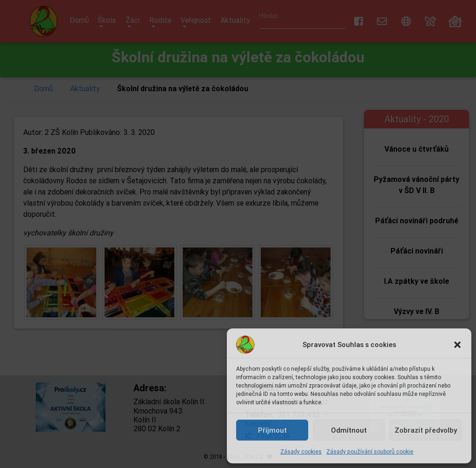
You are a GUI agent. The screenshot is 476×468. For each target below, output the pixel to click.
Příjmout (272, 430)
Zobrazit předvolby (426, 430)
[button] (457, 345)
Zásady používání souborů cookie (370, 451)
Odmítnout (349, 430)
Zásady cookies (301, 451)
